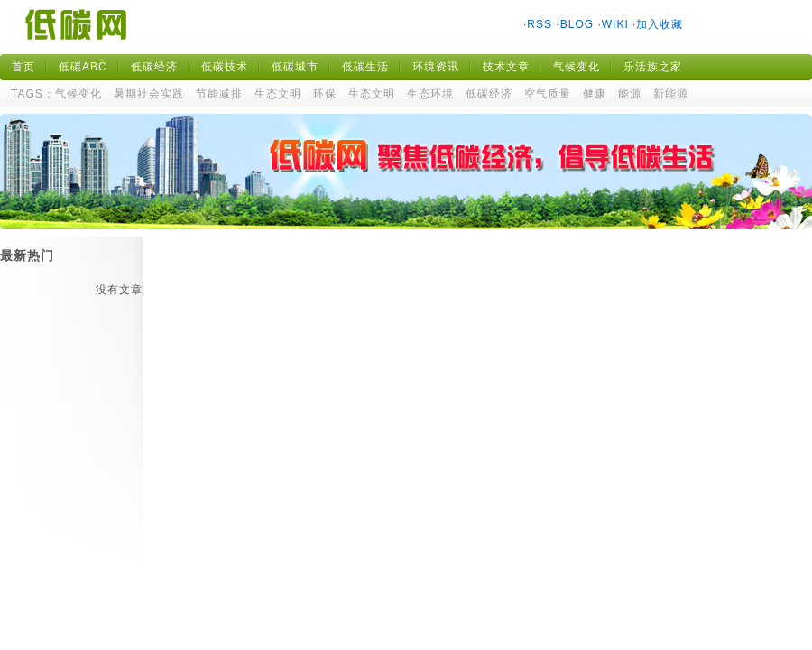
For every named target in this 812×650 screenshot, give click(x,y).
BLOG (577, 24)
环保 (325, 94)
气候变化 (577, 67)
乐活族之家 (653, 67)
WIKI (615, 24)
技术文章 (506, 67)
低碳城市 (295, 67)
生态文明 (278, 94)
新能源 (671, 94)
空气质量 (548, 94)
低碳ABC (83, 67)
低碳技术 (225, 67)
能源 (630, 94)
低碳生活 (365, 67)
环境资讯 (436, 67)
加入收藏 (660, 24)
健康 (595, 94)
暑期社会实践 (149, 94)
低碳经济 (154, 67)
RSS (540, 24)
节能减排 (219, 94)
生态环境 (430, 94)
